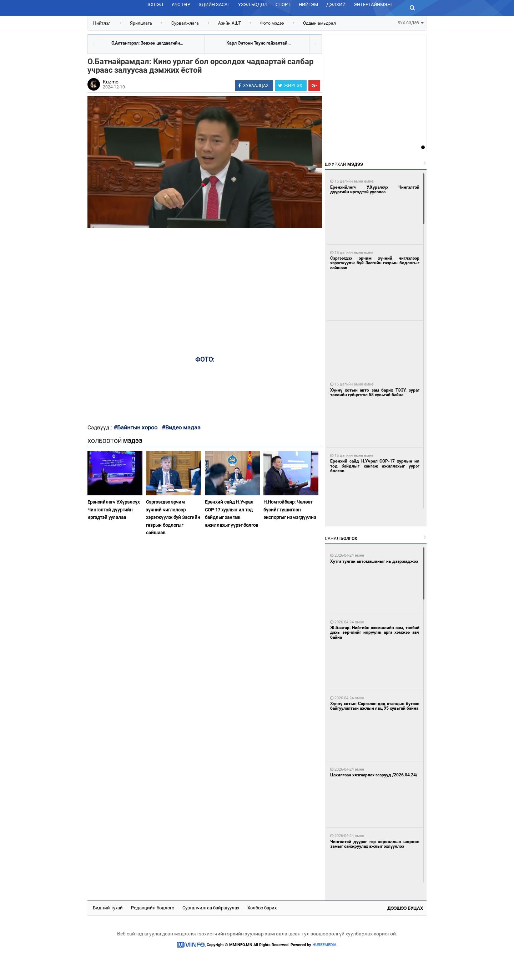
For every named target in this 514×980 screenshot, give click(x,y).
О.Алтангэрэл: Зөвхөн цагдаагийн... (147, 43)
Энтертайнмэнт (374, 4)
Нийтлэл (102, 23)
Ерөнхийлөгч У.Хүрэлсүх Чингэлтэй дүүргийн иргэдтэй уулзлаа (114, 510)
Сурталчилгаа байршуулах (211, 908)
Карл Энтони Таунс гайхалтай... (258, 43)
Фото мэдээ (272, 23)
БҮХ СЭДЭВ (411, 22)
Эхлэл (155, 4)
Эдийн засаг (214, 4)
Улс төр (181, 4)
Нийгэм (308, 4)
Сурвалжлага (185, 23)
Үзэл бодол (253, 4)
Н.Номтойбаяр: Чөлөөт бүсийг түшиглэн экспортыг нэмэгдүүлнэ (290, 510)
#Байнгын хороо (135, 427)
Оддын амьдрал (319, 23)
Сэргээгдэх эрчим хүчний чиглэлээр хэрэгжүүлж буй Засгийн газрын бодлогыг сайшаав (173, 517)
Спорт (283, 4)
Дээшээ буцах (405, 908)
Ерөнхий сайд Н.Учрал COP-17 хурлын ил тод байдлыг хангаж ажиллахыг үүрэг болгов (231, 513)
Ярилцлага (141, 23)
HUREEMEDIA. (325, 945)
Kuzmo (111, 82)
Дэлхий (336, 4)
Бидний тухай (108, 908)
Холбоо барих (262, 908)
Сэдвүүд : (100, 428)
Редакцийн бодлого (153, 908)
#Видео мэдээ (181, 427)
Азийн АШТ (230, 23)
